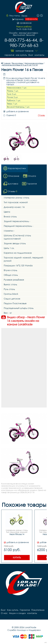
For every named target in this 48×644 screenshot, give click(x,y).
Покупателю (38, 610)
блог (31, 55)
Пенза (24, 16)
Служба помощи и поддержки (24, 630)
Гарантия (9, 55)
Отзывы (41, 115)
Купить (17, 557)
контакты (39, 55)
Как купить (21, 55)
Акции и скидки (17, 613)
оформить (31, 19)
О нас (4, 613)
